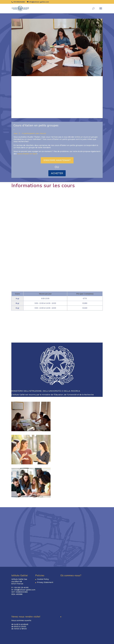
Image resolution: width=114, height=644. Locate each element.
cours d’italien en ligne (27, 154)
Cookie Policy (43, 579)
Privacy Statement (45, 582)
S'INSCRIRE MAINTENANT (57, 160)
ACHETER (57, 173)
